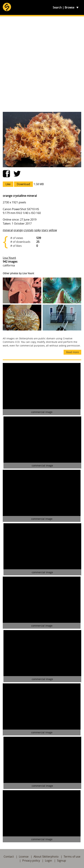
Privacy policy (31, 861)
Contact (9, 857)
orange (18, 230)
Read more (73, 352)
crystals (29, 230)
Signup (62, 861)
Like (8, 184)
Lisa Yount (9, 258)
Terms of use (72, 857)
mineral (8, 230)
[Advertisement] (42, 64)
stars (45, 230)
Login (48, 861)
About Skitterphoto (46, 857)
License (24, 857)
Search (57, 7)
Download (23, 184)
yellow (53, 230)
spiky (38, 230)
